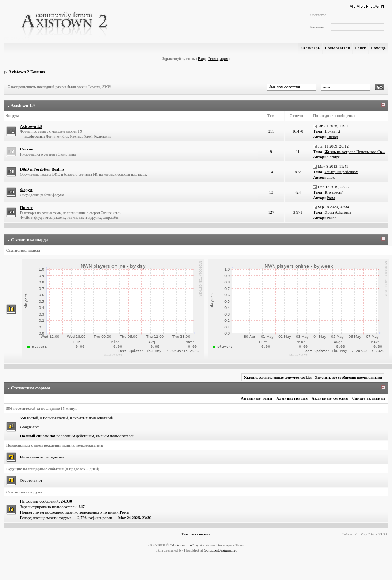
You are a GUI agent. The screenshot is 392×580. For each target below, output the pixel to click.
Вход (202, 59)
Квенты (76, 136)
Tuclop (332, 137)
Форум (26, 190)
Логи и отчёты (57, 136)
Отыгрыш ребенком (341, 172)
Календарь (310, 48)
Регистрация (218, 59)
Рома (331, 198)
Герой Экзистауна (98, 136)
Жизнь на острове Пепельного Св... (355, 152)
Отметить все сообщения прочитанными (349, 377)
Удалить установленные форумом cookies (278, 377)
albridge (333, 157)
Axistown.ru (182, 545)
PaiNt (331, 218)
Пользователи (337, 48)
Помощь (378, 48)
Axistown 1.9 (23, 106)
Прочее (27, 207)
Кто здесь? (334, 192)
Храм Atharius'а (338, 212)
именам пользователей (115, 436)
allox (331, 177)
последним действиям (75, 436)
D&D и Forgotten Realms (42, 169)
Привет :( (332, 131)
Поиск (360, 48)
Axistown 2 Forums (27, 72)
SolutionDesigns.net (220, 550)
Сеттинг (28, 149)
